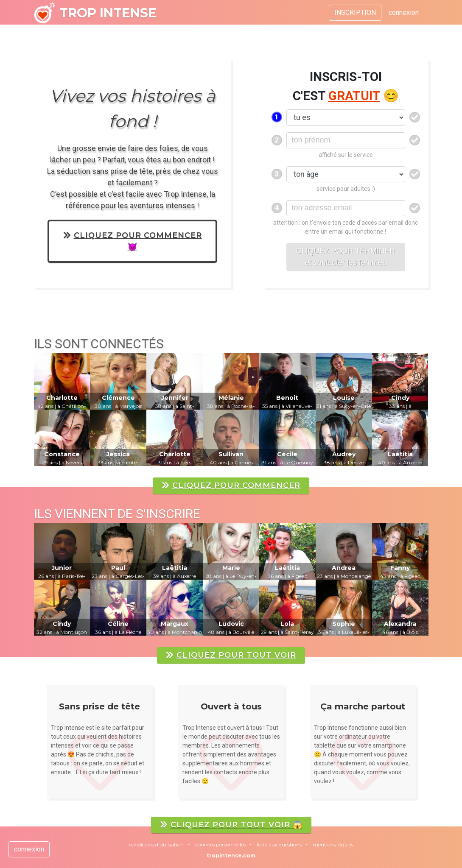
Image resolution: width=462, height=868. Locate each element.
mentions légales (333, 844)
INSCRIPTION (355, 13)
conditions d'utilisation (156, 844)
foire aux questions (279, 844)
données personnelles (220, 844)
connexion (404, 13)
